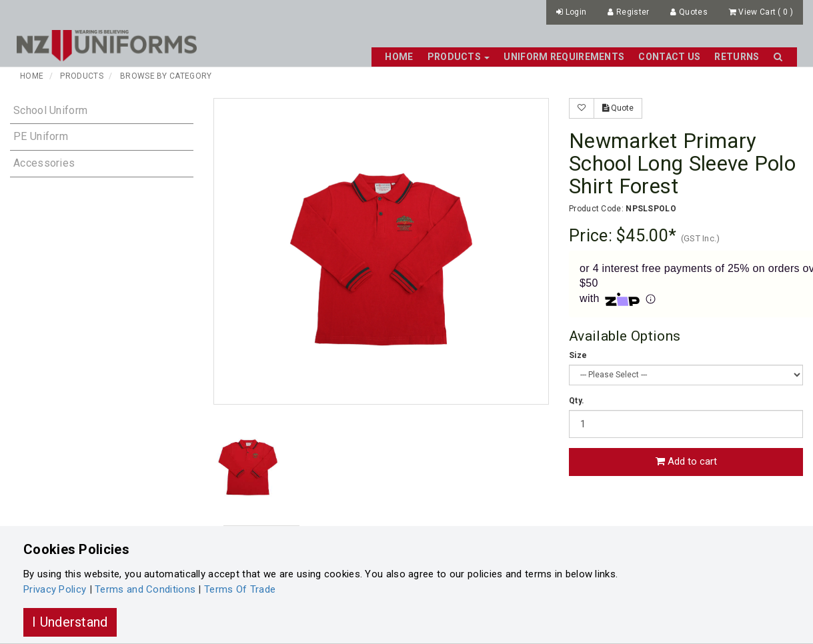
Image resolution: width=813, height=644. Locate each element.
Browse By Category (166, 76)
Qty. (577, 401)
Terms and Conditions (145, 589)
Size (578, 355)
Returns (737, 57)
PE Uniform (41, 136)
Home (399, 57)
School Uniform (50, 110)
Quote (618, 108)
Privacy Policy (55, 589)
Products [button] (459, 57)
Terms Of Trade (240, 589)
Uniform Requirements (564, 57)
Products (81, 76)
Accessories (44, 163)
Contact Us (669, 57)
